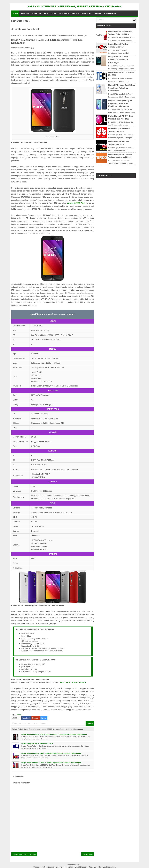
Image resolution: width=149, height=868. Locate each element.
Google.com (49, 867)
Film (46, 13)
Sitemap (97, 13)
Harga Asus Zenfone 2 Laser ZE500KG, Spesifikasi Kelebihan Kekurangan (74, 6)
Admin (113, 867)
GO (135, 20)
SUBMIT (90, 724)
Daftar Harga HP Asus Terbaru (72, 682)
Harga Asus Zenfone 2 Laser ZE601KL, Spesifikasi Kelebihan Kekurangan (51, 753)
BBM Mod (86, 13)
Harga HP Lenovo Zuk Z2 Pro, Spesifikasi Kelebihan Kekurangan (122, 88)
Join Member (110, 13)
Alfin (100, 867)
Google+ (36, 718)
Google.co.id (61, 867)
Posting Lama (88, 854)
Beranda (33, 854)
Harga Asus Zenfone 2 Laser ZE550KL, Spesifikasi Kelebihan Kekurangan (51, 763)
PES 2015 (75, 13)
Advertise (36, 13)
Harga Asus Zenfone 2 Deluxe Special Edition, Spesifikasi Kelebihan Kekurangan (54, 734)
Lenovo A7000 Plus (76, 203)
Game (54, 13)
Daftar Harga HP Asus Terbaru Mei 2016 (37, 744)
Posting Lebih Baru (20, 854)
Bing (77, 867)
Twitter (44, 718)
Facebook (26, 718)
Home (15, 13)
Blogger (84, 867)
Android (25, 13)
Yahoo (71, 867)
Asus (20, 35)
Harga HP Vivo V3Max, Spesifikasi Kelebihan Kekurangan (118, 60)
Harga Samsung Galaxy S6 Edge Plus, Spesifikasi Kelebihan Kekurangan (120, 103)
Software (64, 13)
